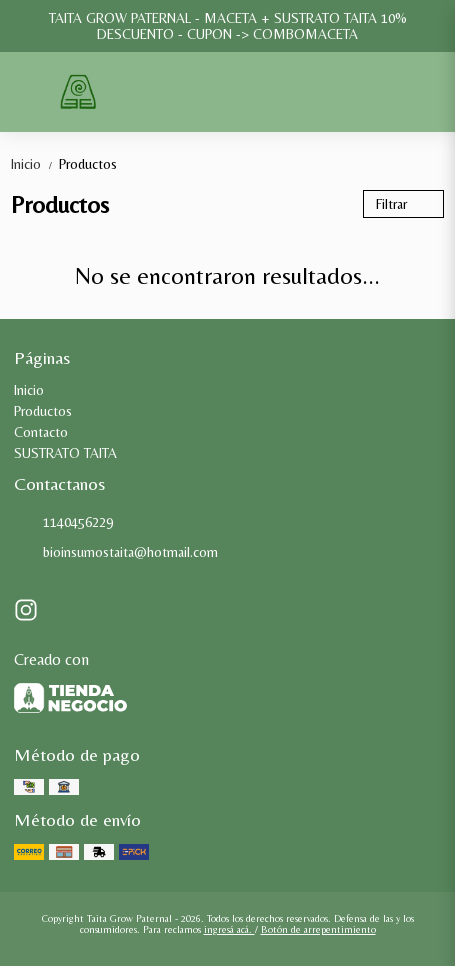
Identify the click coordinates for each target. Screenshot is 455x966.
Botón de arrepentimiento (318, 929)
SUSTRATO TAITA (65, 453)
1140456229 (63, 523)
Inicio (35, 164)
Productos (88, 164)
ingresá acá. (229, 929)
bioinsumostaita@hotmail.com (116, 553)
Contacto (41, 432)
